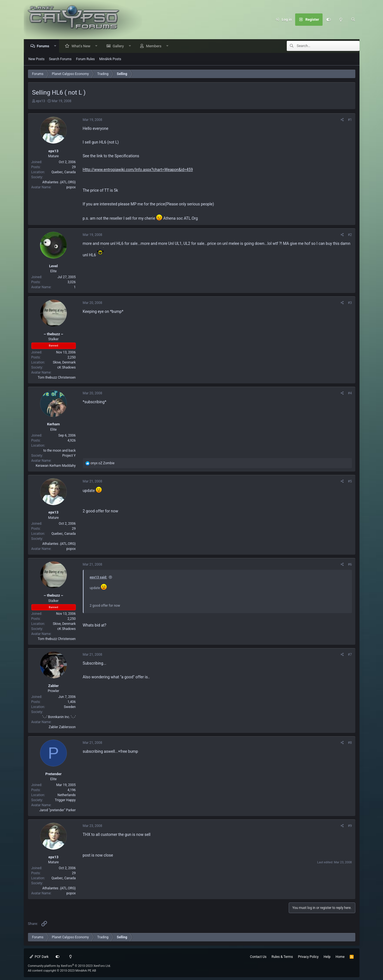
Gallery (120, 46)
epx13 (40, 101)
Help (327, 957)
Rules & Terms (282, 957)
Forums (44, 46)
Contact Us (258, 957)
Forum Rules (85, 59)
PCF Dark (39, 957)
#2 (350, 235)
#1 (350, 120)
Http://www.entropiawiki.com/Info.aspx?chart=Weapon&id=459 (138, 170)
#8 (350, 743)
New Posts (37, 59)
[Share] (342, 120)
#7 (350, 655)
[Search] (353, 20)
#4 (350, 393)
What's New (82, 46)
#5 (350, 482)
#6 (350, 565)
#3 (350, 303)
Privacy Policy (308, 957)
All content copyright (62, 971)
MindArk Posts (110, 59)
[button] (57, 46)
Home (340, 957)
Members (155, 46)
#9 (350, 826)
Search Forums (60, 59)
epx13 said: (98, 578)
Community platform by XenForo (70, 966)
